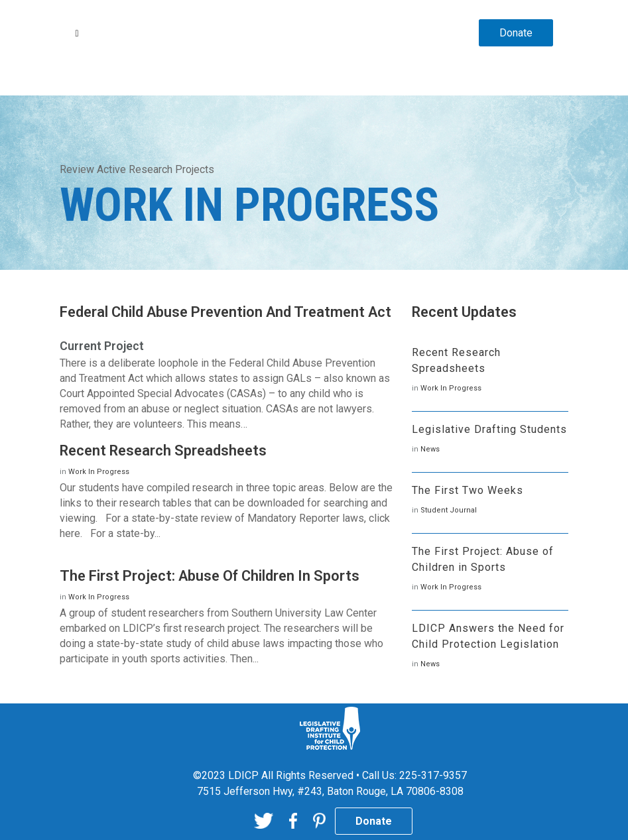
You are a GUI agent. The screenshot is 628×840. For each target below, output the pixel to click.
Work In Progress (99, 472)
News (430, 449)
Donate (516, 33)
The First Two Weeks (468, 490)
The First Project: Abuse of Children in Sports (210, 576)
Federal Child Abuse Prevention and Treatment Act (225, 312)
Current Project (102, 346)
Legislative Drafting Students (489, 429)
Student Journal (449, 510)
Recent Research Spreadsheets (163, 450)
